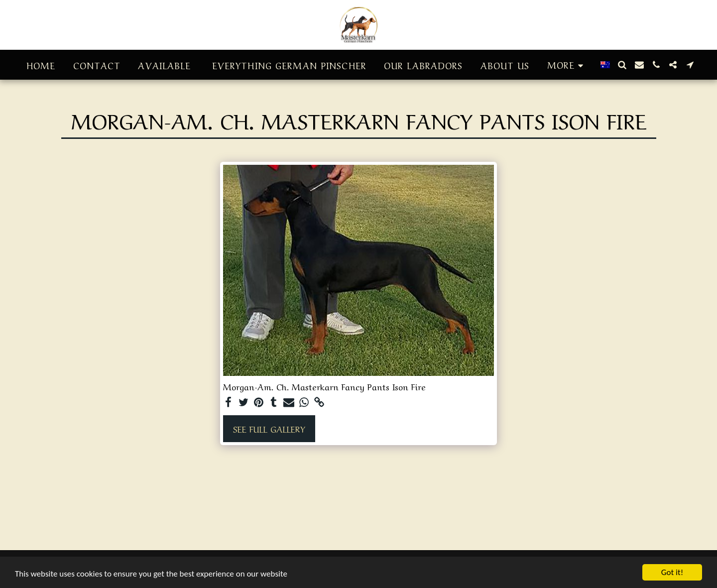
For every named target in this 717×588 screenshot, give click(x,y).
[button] (622, 65)
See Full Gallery (269, 428)
